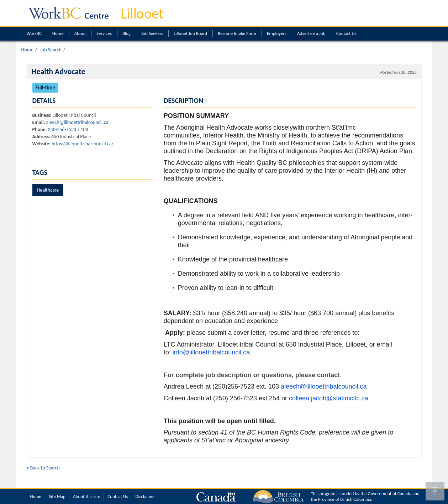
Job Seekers (152, 33)
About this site (86, 496)
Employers (277, 33)
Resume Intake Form (237, 33)
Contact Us (346, 33)
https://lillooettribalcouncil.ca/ (83, 144)
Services (104, 33)
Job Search (51, 50)
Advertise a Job (311, 33)
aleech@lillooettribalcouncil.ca (77, 122)
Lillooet (142, 14)
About (80, 33)
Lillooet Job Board (190, 33)
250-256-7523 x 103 (68, 129)
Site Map (57, 496)
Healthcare (48, 190)
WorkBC (34, 33)
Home (58, 33)
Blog (127, 33)
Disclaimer (145, 496)
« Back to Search (43, 468)
